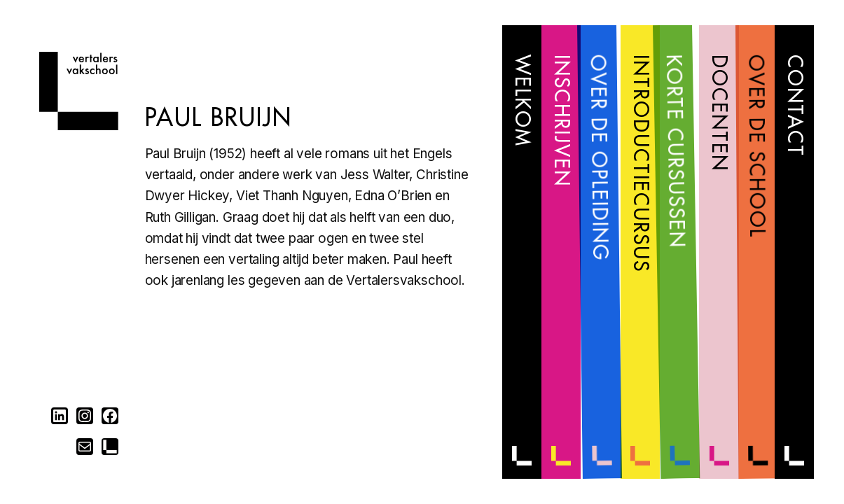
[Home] (79, 126)
